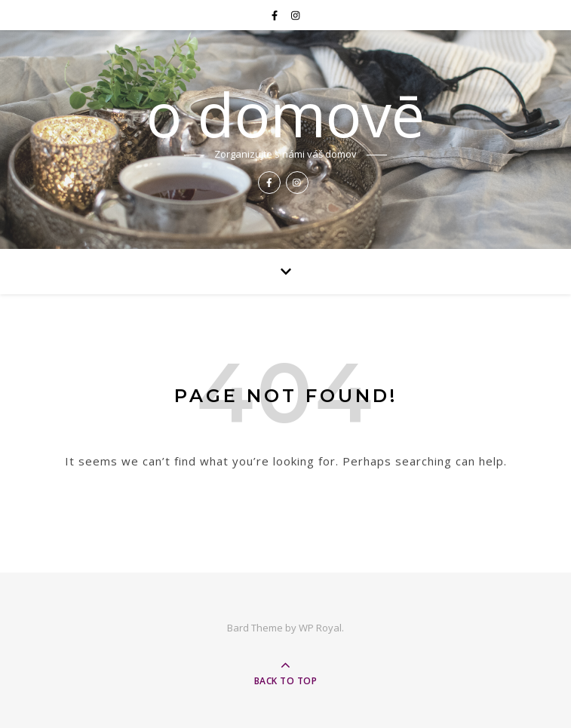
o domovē (285, 114)
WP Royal (320, 628)
